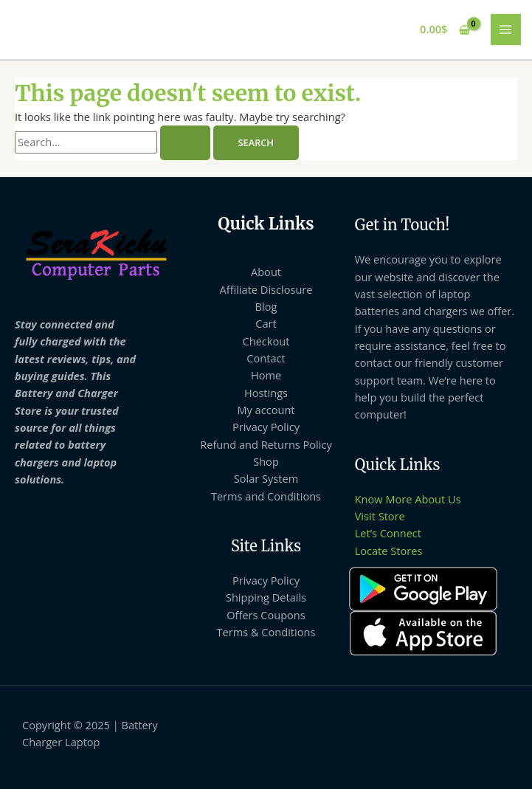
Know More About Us (408, 499)
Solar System (266, 478)
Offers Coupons (266, 615)
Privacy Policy (266, 427)
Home (266, 375)
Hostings (266, 393)
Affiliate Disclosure (266, 289)
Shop (266, 461)
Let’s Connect (388, 533)
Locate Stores (389, 551)
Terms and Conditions (266, 496)
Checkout (266, 341)
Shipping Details (266, 597)
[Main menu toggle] (506, 30)
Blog (266, 306)
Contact (266, 358)
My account (266, 410)
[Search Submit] (185, 143)
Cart (266, 323)
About (266, 272)
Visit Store (380, 516)
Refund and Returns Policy (266, 444)
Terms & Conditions (266, 632)
